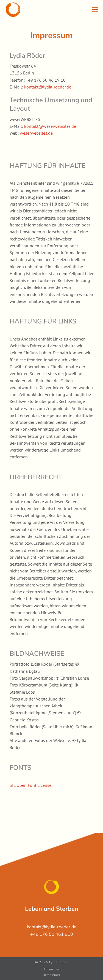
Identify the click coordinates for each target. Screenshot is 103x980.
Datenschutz (51, 975)
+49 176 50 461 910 (52, 934)
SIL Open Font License (30, 785)
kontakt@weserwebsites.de (50, 126)
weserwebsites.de (36, 133)
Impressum (51, 969)
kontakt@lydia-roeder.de (48, 87)
